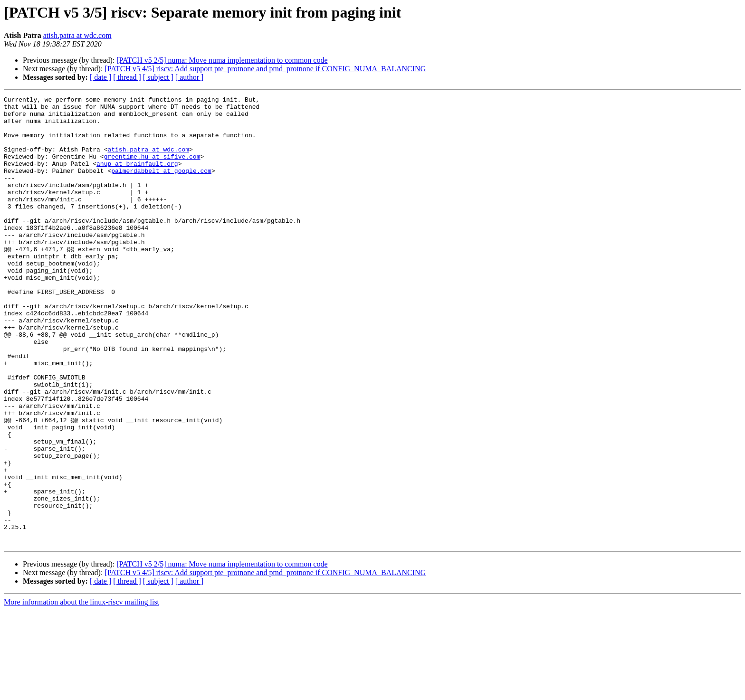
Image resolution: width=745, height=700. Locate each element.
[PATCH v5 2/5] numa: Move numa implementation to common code (222, 60)
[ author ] (190, 77)
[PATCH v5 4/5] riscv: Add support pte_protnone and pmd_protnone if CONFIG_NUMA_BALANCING (265, 69)
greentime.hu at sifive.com (152, 169)
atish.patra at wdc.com (77, 35)
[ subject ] (158, 77)
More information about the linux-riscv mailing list (81, 692)
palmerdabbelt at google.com (161, 186)
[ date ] (100, 77)
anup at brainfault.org (137, 178)
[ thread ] (127, 77)
